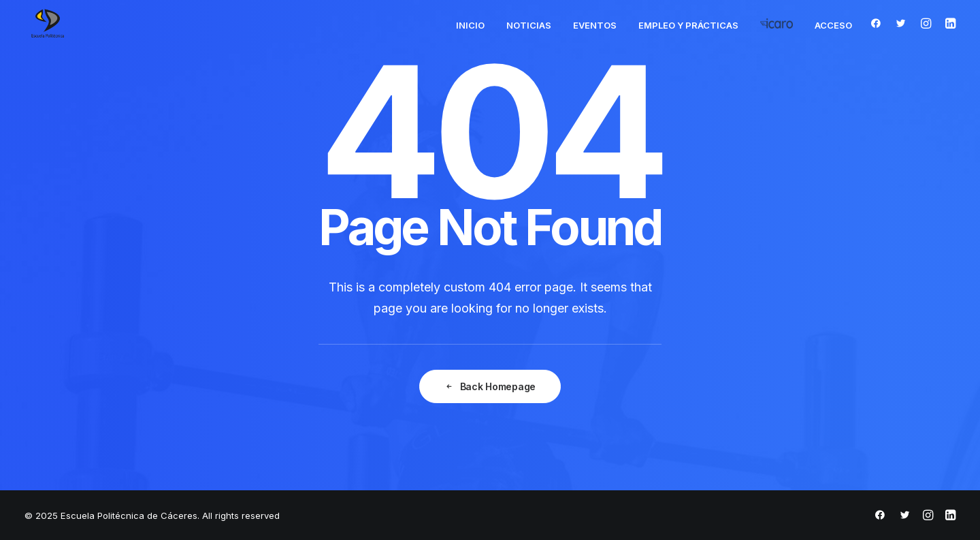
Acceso (833, 25)
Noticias (529, 25)
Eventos (595, 25)
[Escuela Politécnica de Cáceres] (48, 23)
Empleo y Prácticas (688, 25)
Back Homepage (490, 386)
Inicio (470, 25)
